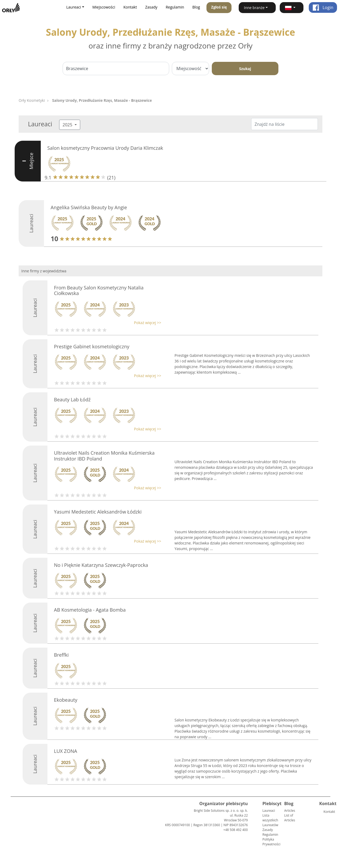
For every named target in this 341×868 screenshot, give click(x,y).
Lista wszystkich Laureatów (270, 820)
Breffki (61, 655)
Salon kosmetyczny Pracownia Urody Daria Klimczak (105, 148)
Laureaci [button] (74, 7)
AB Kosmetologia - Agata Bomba (90, 610)
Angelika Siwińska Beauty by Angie (89, 207)
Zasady (151, 7)
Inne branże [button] (254, 8)
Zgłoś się (219, 7)
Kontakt (130, 7)
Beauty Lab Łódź (72, 399)
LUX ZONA (66, 751)
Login (323, 7)
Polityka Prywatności (271, 842)
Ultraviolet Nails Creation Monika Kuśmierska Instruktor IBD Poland (104, 456)
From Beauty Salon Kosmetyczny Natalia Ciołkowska (99, 290)
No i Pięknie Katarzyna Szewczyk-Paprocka (101, 565)
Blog (196, 7)
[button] (292, 8)
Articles (290, 811)
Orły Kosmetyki (32, 100)
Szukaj (245, 69)
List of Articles (290, 818)
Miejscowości (104, 7)
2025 (68, 125)
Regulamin (175, 7)
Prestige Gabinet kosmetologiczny (92, 346)
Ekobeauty (66, 700)
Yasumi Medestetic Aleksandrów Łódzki (98, 512)
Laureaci (269, 811)
